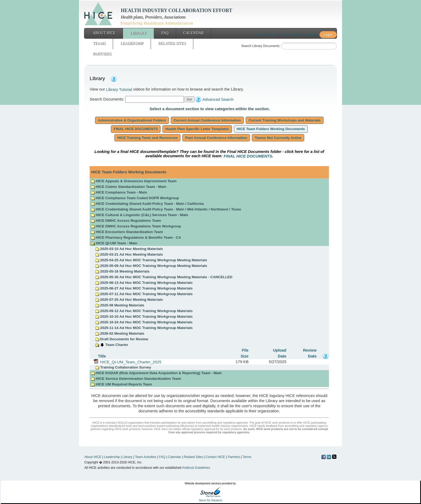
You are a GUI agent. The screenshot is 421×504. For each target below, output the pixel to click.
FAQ (165, 33)
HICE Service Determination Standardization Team (136, 379)
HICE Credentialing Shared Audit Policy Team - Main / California (147, 204)
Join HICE (309, 35)
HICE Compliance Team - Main (119, 192)
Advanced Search (218, 99)
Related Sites (172, 43)
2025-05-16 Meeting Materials (122, 271)
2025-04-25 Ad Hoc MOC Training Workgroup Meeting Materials (151, 260)
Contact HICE (289, 35)
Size (244, 356)
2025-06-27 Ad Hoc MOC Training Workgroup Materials (144, 288)
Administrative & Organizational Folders (132, 120)
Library (138, 33)
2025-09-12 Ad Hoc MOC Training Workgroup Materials (144, 311)
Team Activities (146, 457)
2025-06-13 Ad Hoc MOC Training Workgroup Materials (144, 283)
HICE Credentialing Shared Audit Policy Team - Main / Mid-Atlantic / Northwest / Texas (166, 209)
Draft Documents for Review (121, 339)
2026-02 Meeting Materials (120, 333)
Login (328, 35)
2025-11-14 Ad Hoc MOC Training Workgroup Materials (144, 328)
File (245, 350)
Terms (272, 35)
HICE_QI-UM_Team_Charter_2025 (130, 362)
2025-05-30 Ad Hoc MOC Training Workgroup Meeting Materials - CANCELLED (164, 277)
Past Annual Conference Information (216, 138)
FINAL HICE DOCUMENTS (136, 129)
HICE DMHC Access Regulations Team (126, 221)
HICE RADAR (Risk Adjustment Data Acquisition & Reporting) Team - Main (156, 373)
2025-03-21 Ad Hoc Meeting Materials (129, 254)
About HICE (104, 33)
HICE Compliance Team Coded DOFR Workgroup (135, 198)
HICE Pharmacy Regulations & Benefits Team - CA (136, 237)
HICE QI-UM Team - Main (114, 243)
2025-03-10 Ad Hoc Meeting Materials (129, 249)
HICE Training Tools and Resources (147, 138)
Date (282, 356)
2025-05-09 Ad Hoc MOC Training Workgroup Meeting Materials (151, 266)
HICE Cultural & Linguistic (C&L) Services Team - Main (139, 215)
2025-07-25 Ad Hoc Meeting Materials (129, 300)
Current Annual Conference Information (207, 120)
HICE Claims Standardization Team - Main (128, 187)
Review (310, 350)
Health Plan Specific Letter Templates (197, 129)
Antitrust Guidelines (196, 468)
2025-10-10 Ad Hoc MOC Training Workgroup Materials (144, 317)
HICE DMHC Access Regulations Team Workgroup (136, 226)
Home (261, 35)
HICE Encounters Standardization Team (127, 232)
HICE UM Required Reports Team (121, 384)
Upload (280, 350)
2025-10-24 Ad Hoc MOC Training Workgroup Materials (144, 322)
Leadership (132, 43)
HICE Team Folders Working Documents (271, 129)
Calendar (194, 33)
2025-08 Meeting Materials (120, 305)
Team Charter (117, 345)
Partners (102, 54)
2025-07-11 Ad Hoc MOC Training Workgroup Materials (144, 294)
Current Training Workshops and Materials (285, 120)
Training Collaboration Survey (123, 367)
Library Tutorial (119, 90)
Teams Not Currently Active (278, 138)
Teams (99, 43)
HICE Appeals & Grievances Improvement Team (134, 181)
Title (102, 356)
